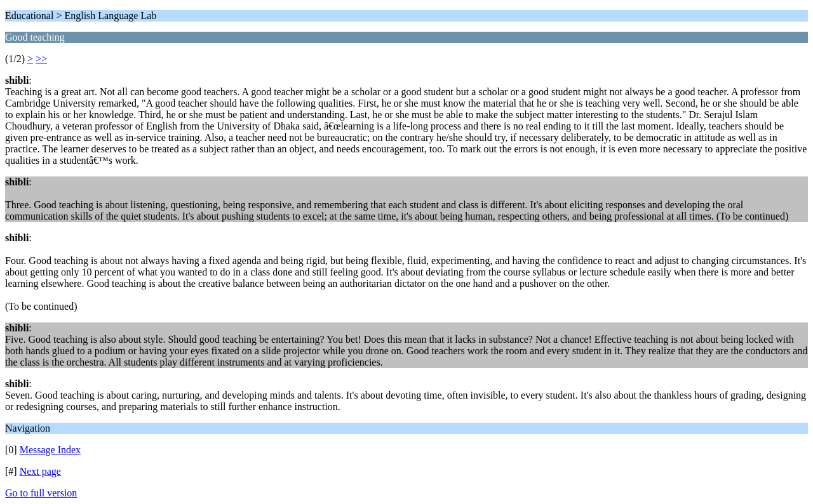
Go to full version (41, 493)
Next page (40, 471)
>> (41, 59)
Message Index (50, 450)
